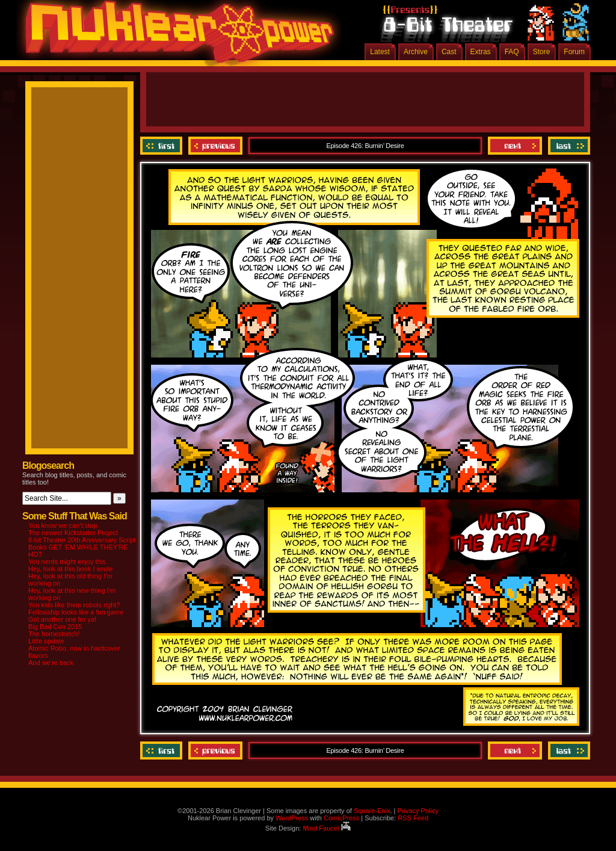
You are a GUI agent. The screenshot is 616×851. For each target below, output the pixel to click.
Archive (416, 52)
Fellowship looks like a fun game (76, 612)
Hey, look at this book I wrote (70, 569)
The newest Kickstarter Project (73, 533)
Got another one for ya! (62, 619)
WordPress (292, 818)
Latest (380, 52)
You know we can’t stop (63, 525)
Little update (46, 641)
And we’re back (51, 663)
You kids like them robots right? (74, 605)
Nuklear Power (176, 36)
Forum (574, 52)
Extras (481, 52)
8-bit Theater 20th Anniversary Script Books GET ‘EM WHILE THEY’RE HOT (82, 547)
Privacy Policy (417, 811)
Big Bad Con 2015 (55, 627)
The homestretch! (54, 634)
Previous (215, 146)
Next (515, 146)
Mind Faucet (327, 828)
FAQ (512, 52)
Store (542, 52)
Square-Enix (372, 811)
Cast (449, 52)
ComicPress (341, 818)
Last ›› (568, 146)
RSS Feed (413, 818)
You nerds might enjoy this (67, 562)
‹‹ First (163, 146)
